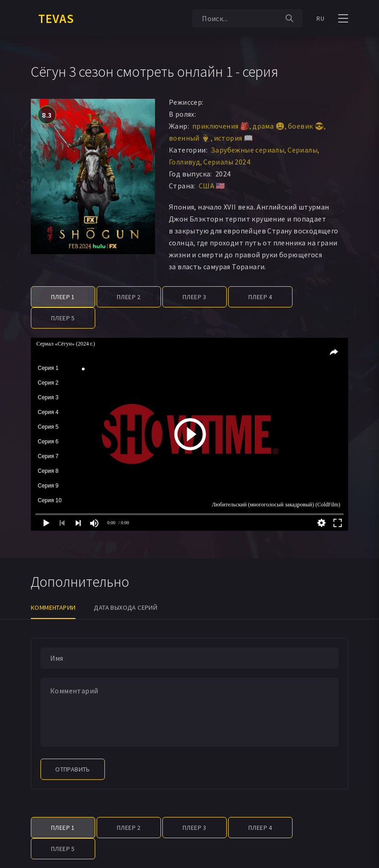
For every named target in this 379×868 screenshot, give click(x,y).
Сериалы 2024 (227, 162)
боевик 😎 (306, 126)
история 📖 (234, 138)
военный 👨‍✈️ (190, 138)
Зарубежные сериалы (247, 150)
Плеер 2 (129, 297)
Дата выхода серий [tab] (126, 607)
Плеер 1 (63, 297)
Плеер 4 (260, 297)
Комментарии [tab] (53, 607)
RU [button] (320, 18)
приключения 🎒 (221, 126)
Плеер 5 (63, 318)
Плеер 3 (195, 297)
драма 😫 (269, 126)
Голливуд (184, 162)
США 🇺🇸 (212, 186)
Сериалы (302, 150)
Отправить (73, 769)
